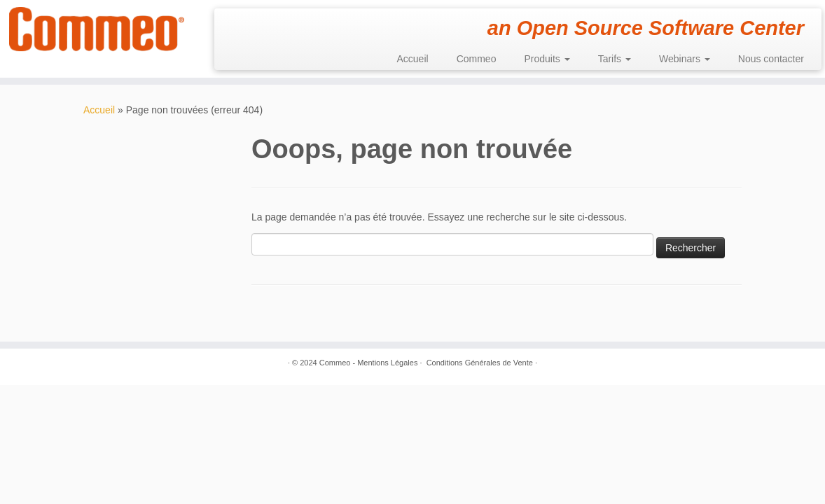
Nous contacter (771, 59)
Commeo (477, 59)
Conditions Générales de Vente (480, 363)
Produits (547, 59)
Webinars (685, 59)
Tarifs (615, 59)
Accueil (412, 59)
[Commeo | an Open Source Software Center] (97, 29)
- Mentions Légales (385, 363)
